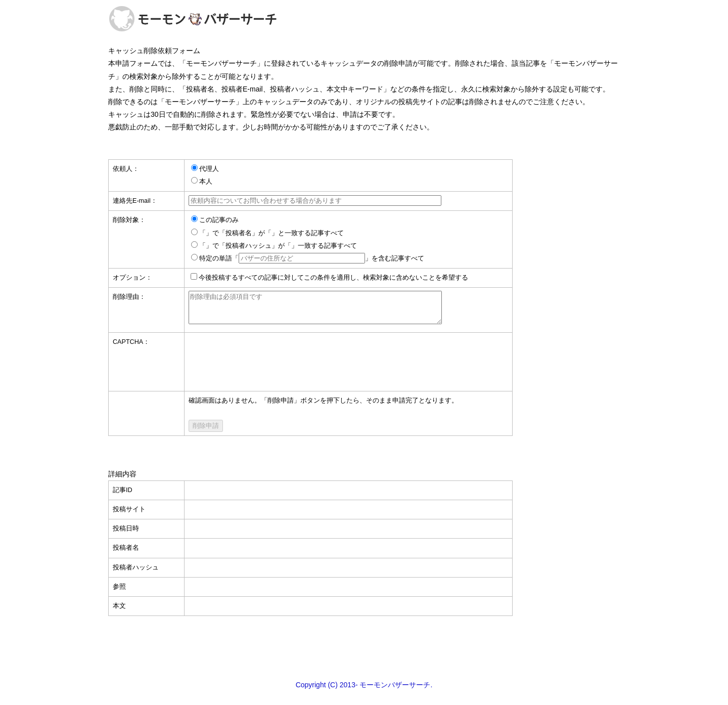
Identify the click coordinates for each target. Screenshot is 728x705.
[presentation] (265, 362)
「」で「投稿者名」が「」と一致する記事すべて (271, 233)
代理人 (209, 169)
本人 (206, 182)
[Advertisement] (364, 653)
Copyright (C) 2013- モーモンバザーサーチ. (364, 691)
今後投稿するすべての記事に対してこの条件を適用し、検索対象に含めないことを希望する (333, 278)
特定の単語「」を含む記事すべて (312, 258)
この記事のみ (219, 220)
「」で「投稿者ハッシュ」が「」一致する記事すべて (278, 246)
